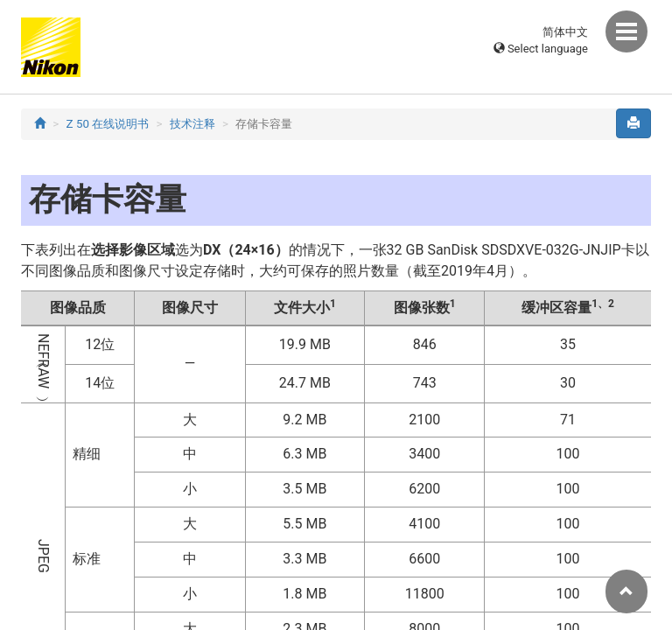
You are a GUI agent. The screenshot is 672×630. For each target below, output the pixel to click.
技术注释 (192, 124)
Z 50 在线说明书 (108, 124)
